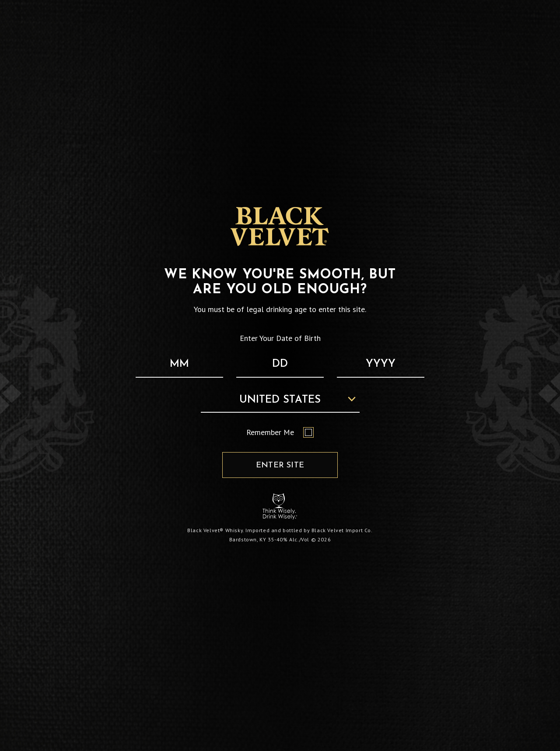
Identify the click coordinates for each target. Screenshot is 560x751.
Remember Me (280, 432)
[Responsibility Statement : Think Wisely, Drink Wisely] (280, 506)
